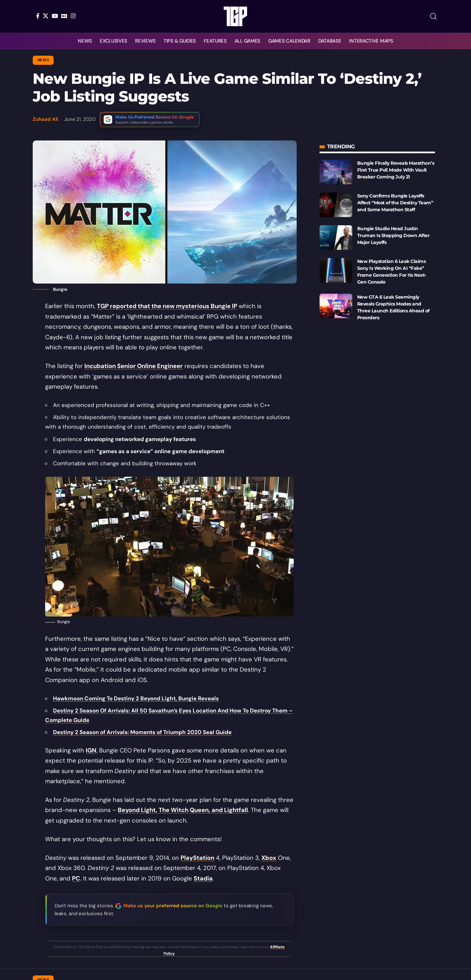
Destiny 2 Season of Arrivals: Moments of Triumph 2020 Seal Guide (142, 732)
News (43, 60)
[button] (433, 16)
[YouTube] (55, 16)
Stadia (203, 878)
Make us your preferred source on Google (173, 906)
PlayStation (197, 858)
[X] (46, 16)
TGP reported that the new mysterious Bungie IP (167, 306)
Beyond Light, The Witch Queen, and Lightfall (183, 810)
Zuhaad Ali (45, 119)
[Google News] (64, 16)
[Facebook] (38, 16)
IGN (91, 750)
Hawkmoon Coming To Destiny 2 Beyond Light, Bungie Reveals (136, 698)
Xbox (269, 858)
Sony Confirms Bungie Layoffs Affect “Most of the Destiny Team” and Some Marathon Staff (395, 203)
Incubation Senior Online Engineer (134, 366)
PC (76, 878)
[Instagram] (73, 16)
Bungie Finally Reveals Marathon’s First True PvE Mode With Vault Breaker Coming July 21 (396, 170)
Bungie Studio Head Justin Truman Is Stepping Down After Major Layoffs (393, 235)
